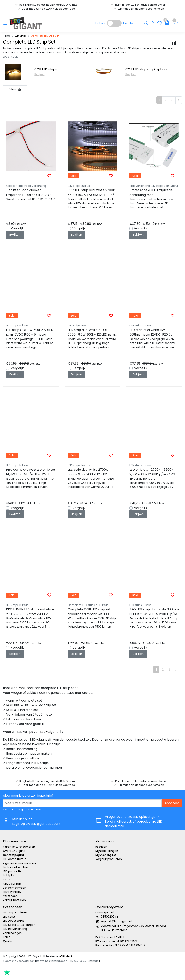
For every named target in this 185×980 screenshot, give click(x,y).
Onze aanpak (12, 884)
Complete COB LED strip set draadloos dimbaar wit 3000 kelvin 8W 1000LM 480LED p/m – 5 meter (92, 612)
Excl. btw (100, 23)
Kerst (6, 937)
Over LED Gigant (14, 851)
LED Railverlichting (15, 929)
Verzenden (10, 896)
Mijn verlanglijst (106, 855)
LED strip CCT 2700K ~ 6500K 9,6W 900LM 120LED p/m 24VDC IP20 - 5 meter (153, 472)
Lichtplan (9, 875)
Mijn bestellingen (107, 851)
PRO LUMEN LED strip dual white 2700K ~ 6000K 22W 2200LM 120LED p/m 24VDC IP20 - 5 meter (30, 612)
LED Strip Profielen (15, 912)
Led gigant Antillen (15, 867)
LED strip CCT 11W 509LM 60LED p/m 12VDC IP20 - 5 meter (30, 332)
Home (7, 36)
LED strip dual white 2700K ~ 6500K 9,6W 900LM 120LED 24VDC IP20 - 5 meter (89, 472)
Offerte (8, 880)
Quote (7, 941)
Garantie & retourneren (19, 847)
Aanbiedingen (12, 933)
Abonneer (172, 803)
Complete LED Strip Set (45, 36)
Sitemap (93, 961)
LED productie (12, 871)
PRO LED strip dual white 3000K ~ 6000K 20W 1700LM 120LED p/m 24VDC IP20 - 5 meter (154, 612)
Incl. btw (128, 23)
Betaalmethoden (15, 888)
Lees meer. (10, 57)
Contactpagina (13, 855)
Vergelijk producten (109, 859)
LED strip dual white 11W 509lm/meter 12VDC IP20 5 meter (150, 332)
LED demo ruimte (15, 859)
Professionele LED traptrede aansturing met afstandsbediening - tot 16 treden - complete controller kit (152, 193)
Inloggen (101, 847)
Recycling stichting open (52, 961)
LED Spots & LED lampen (19, 925)
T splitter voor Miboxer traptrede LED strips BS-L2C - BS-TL (29, 193)
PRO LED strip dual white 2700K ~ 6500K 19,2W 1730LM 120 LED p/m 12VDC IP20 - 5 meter (92, 193)
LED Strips (21, 36)
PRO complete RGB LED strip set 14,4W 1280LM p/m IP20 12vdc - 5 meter (31, 472)
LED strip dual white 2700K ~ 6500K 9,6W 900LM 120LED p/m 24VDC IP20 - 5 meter (91, 332)
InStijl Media (66, 956)
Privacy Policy (12, 892)
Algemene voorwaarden (19, 863)
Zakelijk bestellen (14, 900)
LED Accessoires (14, 921)
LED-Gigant (49, 732)
